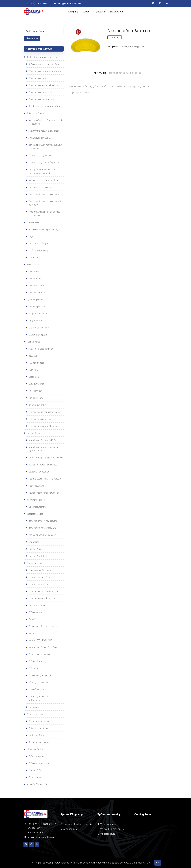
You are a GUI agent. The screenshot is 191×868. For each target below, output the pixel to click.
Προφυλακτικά (35, 777)
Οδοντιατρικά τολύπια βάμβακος (44, 85)
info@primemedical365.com (41, 837)
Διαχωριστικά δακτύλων (40, 570)
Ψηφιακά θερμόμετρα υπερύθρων (44, 412)
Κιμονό (32, 619)
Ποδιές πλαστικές (37, 661)
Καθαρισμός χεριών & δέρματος (44, 163)
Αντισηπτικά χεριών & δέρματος (44, 131)
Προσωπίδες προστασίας (41, 675)
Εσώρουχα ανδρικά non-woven (43, 591)
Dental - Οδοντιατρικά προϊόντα (42, 57)
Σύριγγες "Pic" (35, 549)
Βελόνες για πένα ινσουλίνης (42, 528)
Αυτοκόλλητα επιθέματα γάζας (43, 229)
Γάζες (31, 236)
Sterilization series (35, 714)
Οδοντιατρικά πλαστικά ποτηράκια (45, 71)
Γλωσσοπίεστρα (36, 363)
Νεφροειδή (139, 47)
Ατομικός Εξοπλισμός (37, 784)
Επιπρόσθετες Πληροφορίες (125, 73)
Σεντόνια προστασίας (39, 472)
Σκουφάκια (34, 707)
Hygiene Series (33, 433)
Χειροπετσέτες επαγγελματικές (44, 493)
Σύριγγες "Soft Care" (38, 556)
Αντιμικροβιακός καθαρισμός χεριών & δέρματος (46, 122)
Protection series (34, 563)
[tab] (100, 73)
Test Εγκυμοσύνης (37, 307)
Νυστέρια (33, 370)
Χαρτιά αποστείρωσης (39, 742)
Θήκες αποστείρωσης (39, 721)
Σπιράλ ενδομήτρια (38, 335)
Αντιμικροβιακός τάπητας (41, 349)
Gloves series (33, 265)
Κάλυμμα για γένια (37, 612)
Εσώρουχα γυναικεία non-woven (44, 598)
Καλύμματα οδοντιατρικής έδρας (44, 64)
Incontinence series (36, 500)
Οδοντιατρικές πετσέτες (41, 92)
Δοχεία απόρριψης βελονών (42, 535)
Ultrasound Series (35, 749)
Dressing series (34, 222)
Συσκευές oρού (36, 398)
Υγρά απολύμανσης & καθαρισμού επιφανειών (44, 214)
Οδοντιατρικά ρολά (38, 78)
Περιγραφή (100, 73)
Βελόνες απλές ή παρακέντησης (44, 521)
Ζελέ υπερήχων (36, 756)
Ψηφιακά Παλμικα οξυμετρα (41, 419)
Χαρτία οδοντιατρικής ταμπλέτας (45, 106)
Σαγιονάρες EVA (36, 689)
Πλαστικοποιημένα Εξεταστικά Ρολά (46, 458)
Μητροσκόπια (35, 321)
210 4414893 (38, 832)
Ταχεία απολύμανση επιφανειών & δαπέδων (45, 203)
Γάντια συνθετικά (37, 293)
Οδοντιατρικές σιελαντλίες (42, 99)
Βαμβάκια (33, 356)
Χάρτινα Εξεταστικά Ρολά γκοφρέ (45, 479)
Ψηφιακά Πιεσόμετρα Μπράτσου (44, 426)
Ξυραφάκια (34, 377)
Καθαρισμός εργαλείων (40, 155)
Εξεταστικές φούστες (39, 584)
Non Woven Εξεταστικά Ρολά (42, 440)
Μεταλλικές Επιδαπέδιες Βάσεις (44, 180)
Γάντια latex (34, 272)
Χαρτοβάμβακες (36, 486)
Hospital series (33, 342)
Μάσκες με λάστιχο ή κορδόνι (43, 647)
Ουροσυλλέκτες (36, 384)
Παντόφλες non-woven (39, 654)
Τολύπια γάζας (35, 258)
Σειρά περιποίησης (37, 507)
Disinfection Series (35, 113)
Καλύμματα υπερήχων (39, 763)
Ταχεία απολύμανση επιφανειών (44, 194)
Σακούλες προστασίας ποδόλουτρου (39, 698)
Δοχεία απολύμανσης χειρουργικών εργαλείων (45, 147)
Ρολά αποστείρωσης (39, 728)
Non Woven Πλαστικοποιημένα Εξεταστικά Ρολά (43, 449)
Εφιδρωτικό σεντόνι (38, 605)
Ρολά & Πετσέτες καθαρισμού (43, 465)
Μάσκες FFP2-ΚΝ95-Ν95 (40, 640)
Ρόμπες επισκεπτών (38, 682)
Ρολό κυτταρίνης (37, 391)
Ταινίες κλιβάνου (36, 735)
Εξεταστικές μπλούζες (40, 577)
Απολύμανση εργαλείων (40, 138)
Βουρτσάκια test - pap (39, 314)
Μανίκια (32, 633)
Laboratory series (126, 47)
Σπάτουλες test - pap (39, 328)
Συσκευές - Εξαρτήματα (40, 187)
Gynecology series (35, 300)
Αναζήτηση (32, 38)
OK (158, 863)
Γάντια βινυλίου (36, 279)
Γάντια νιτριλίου (36, 286)
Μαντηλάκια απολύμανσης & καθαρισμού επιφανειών (42, 171)
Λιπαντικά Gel (35, 770)
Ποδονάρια (34, 668)
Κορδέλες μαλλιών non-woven (43, 626)
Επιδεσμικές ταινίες (38, 250)
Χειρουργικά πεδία (37, 405)
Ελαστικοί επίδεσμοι (38, 243)
